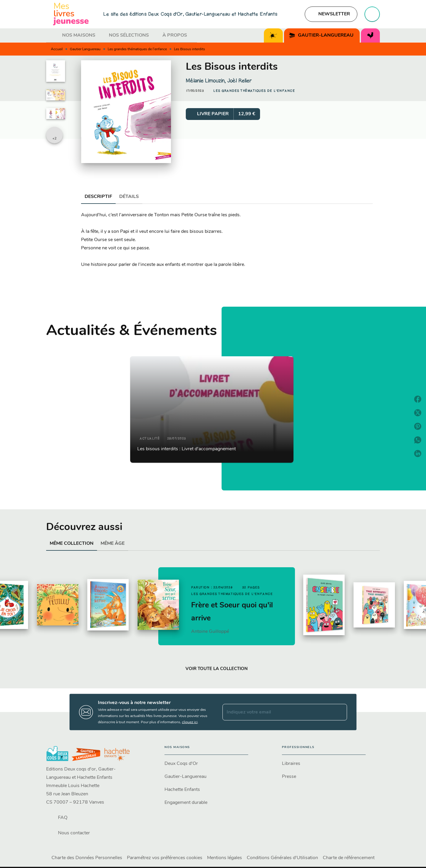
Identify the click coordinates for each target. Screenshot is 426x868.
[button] (331, 14)
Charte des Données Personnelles (87, 858)
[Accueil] (71, 14)
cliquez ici (190, 722)
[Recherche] (372, 14)
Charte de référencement (349, 858)
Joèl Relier (239, 81)
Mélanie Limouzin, (206, 81)
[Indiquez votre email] (277, 712)
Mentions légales (225, 858)
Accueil (57, 49)
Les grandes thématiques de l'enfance (137, 49)
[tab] (52, 35)
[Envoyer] (340, 712)
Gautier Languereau (85, 49)
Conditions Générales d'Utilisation (282, 858)
